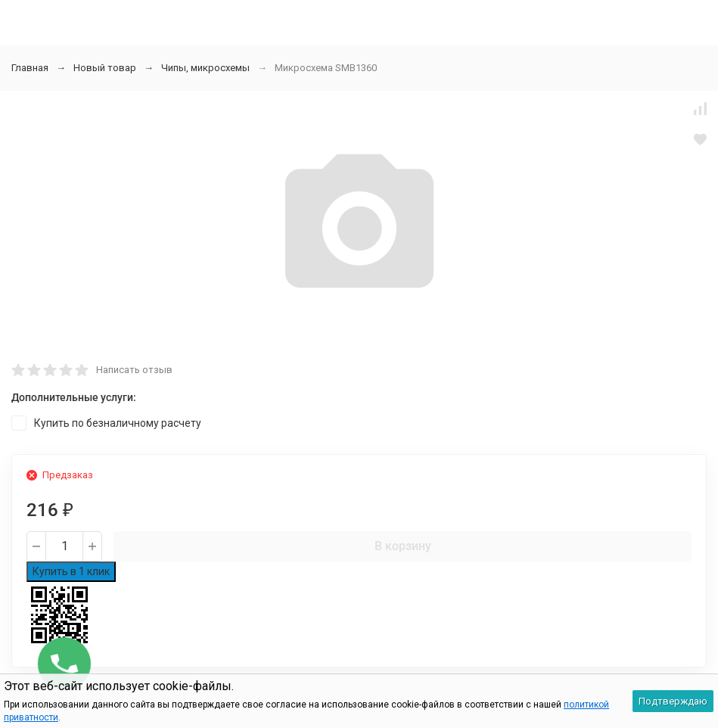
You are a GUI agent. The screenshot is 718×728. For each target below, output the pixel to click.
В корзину (403, 546)
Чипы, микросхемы (205, 68)
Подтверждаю (673, 701)
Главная (30, 68)
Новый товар (105, 68)
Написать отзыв (134, 370)
